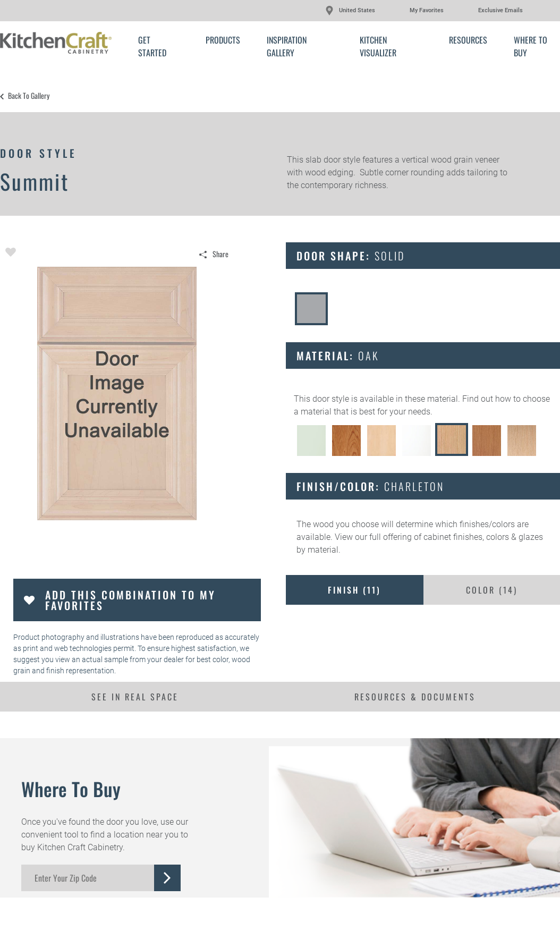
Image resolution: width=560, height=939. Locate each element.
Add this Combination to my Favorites (130, 600)
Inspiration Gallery (287, 46)
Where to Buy (531, 46)
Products (223, 40)
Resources (468, 40)
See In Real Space (135, 697)
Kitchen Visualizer (378, 46)
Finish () (354, 590)
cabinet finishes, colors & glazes (483, 537)
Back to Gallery (29, 96)
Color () (492, 590)
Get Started (152, 46)
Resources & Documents (415, 697)
